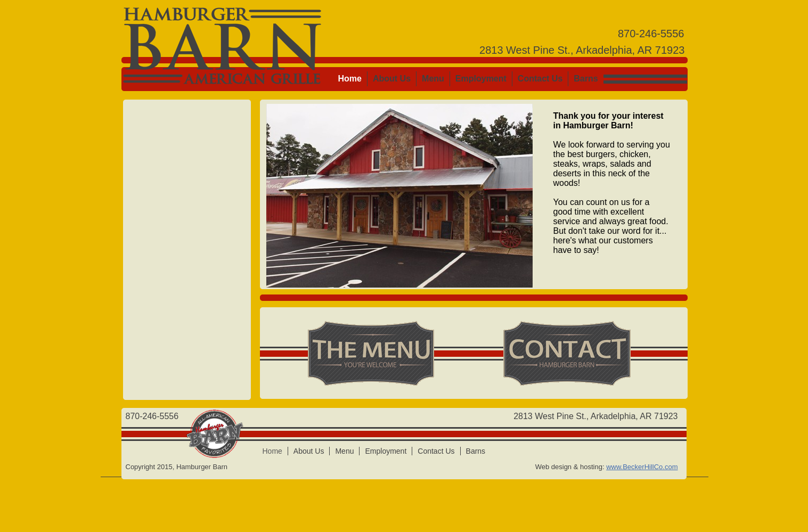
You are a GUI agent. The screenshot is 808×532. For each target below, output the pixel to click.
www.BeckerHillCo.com (642, 467)
